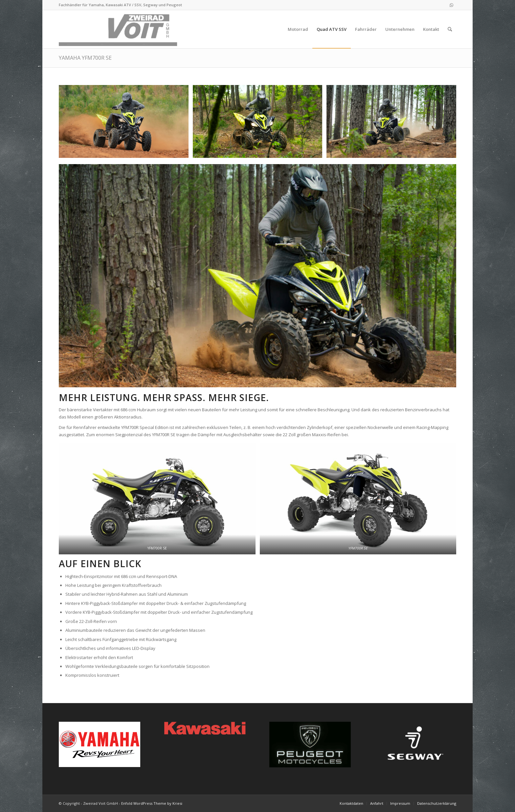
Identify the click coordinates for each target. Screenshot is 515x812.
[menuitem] (298, 29)
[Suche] (450, 29)
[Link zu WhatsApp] (451, 5)
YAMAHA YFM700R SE (85, 58)
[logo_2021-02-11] (119, 29)
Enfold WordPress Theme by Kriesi (152, 803)
